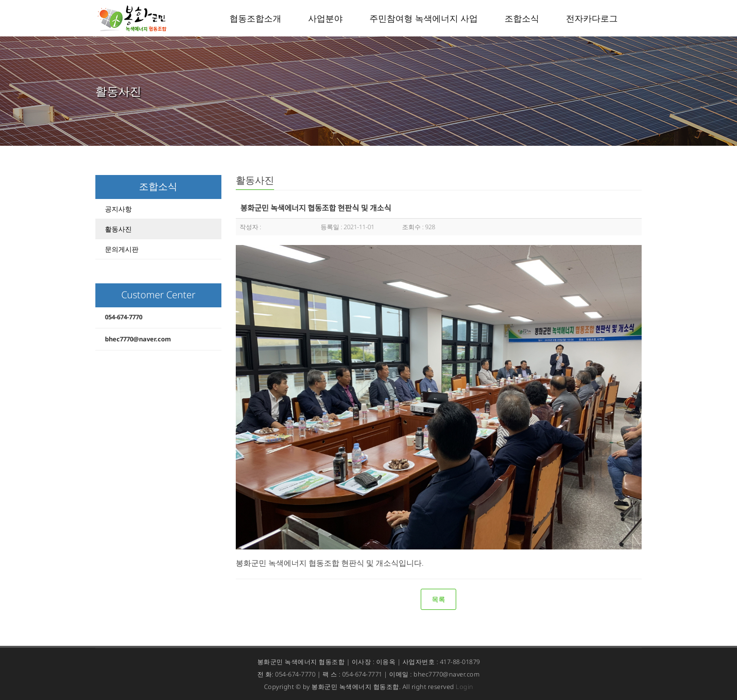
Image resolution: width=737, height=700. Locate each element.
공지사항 (118, 209)
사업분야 (325, 18)
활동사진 (118, 229)
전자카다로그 (592, 18)
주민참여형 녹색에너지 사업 (424, 18)
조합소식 (522, 18)
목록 (438, 599)
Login (465, 687)
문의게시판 (122, 249)
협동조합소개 (255, 18)
